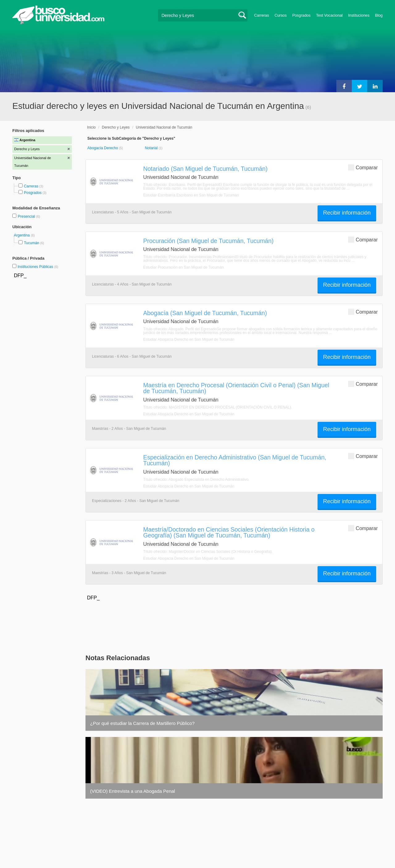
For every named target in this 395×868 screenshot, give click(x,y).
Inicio (91, 127)
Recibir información (347, 213)
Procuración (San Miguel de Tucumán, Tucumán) (208, 241)
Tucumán (31, 243)
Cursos (281, 15)
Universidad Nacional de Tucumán (164, 127)
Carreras (262, 15)
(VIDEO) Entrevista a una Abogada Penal (133, 791)
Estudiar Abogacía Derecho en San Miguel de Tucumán (189, 339)
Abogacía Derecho (103, 148)
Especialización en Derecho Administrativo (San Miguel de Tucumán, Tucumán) (235, 460)
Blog (379, 15)
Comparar (363, 167)
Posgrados (301, 15)
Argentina (22, 235)
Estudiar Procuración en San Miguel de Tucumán (183, 267)
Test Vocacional (329, 15)
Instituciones (359, 15)
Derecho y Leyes (116, 127)
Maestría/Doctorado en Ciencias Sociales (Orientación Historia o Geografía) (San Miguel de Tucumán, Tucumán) (229, 532)
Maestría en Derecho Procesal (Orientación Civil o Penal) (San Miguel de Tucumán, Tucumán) (236, 388)
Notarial (152, 148)
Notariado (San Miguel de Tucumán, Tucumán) (205, 169)
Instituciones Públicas (38, 267)
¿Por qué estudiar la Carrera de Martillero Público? (142, 723)
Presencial (27, 216)
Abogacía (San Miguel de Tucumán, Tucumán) (205, 313)
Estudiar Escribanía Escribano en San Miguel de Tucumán (191, 195)
